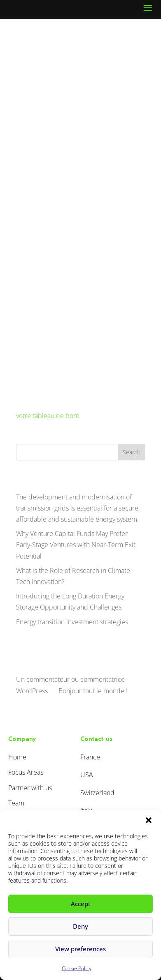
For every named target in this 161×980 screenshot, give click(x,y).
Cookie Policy (77, 968)
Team (16, 803)
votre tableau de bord (48, 416)
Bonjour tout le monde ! (93, 691)
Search (132, 452)
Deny (80, 926)
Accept (81, 904)
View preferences (80, 949)
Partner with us (30, 788)
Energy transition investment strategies (72, 622)
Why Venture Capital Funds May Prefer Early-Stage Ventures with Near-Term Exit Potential (76, 545)
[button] (149, 820)
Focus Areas (26, 772)
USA (87, 775)
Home (17, 757)
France (90, 757)
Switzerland (97, 793)
